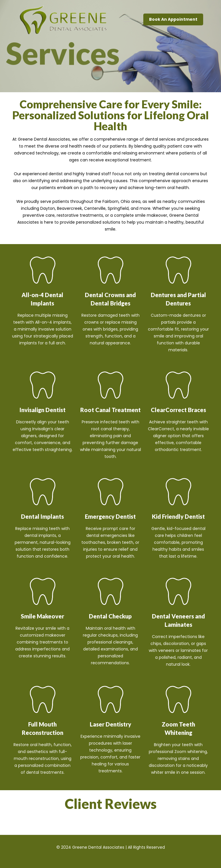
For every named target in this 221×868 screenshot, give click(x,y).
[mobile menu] (127, 20)
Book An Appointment (173, 19)
